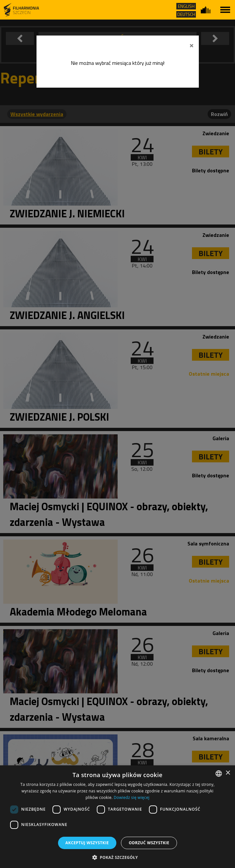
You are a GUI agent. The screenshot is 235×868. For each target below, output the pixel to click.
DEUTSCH (186, 14)
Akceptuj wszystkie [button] (87, 843)
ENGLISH (186, 6)
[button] (118, 857)
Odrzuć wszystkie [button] (149, 843)
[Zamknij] (191, 45)
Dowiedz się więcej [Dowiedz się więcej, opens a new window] (132, 797)
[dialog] (118, 817)
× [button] (228, 773)
